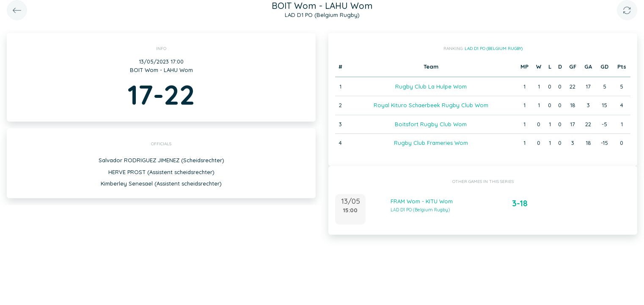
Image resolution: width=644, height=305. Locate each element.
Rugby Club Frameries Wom (431, 143)
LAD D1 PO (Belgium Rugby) (494, 49)
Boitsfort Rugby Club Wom (431, 124)
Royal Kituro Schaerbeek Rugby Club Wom (431, 105)
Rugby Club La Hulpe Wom (431, 86)
